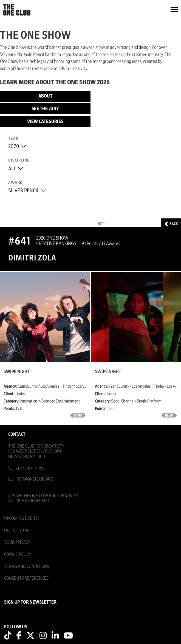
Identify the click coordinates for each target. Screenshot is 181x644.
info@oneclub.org (34, 479)
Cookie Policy (18, 554)
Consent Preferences (26, 578)
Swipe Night (17, 372)
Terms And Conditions (27, 566)
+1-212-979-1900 (30, 469)
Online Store (17, 530)
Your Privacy (17, 542)
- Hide (100, 224)
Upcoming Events (22, 518)
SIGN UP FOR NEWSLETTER (30, 602)
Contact (17, 434)
